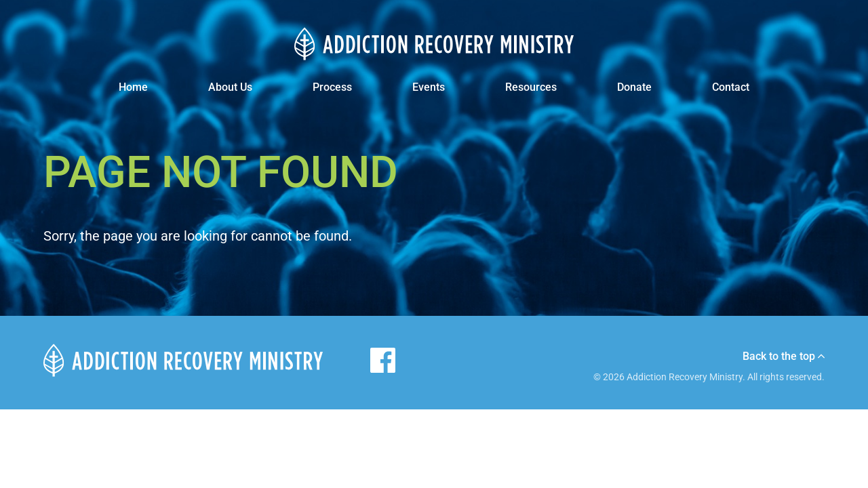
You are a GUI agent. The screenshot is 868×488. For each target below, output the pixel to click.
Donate (634, 87)
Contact (731, 87)
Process (332, 87)
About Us (230, 87)
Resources (531, 87)
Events (429, 87)
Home (133, 87)
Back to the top (784, 357)
